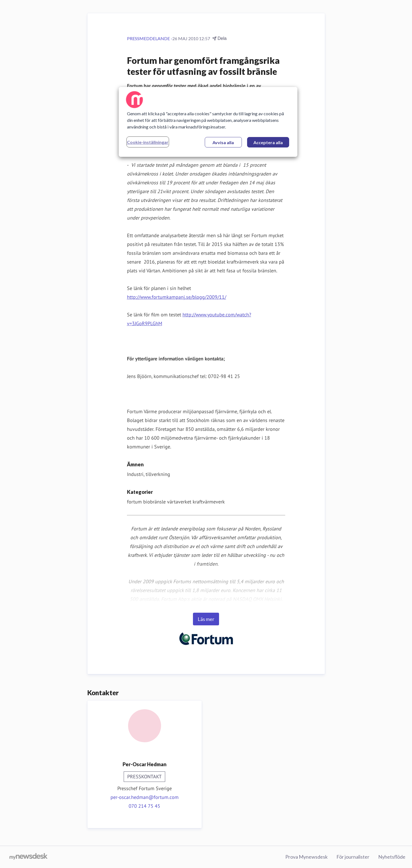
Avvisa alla (223, 142)
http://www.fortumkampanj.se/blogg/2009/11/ (177, 297)
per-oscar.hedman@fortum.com (145, 797)
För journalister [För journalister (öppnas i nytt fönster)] (353, 857)
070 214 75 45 (144, 806)
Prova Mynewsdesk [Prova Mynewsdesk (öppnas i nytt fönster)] (306, 857)
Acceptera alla (268, 142)
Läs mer (206, 619)
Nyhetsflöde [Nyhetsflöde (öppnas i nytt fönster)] (392, 857)
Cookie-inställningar (148, 142)
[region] (208, 122)
